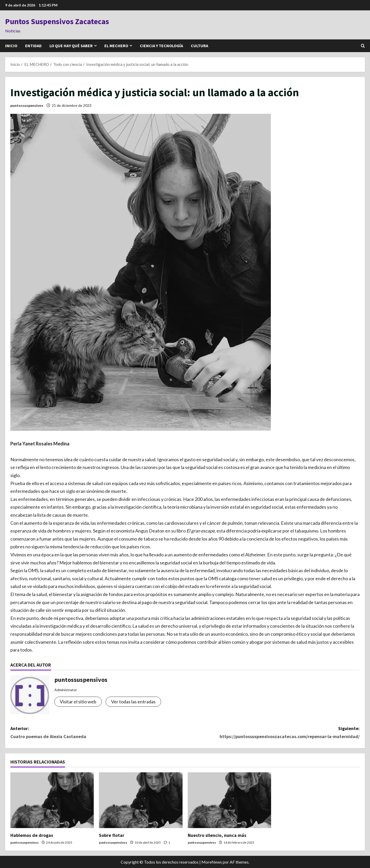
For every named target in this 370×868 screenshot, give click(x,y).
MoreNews (212, 862)
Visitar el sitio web (78, 702)
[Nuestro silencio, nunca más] (229, 800)
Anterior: (98, 733)
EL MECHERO (116, 46)
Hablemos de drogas (32, 835)
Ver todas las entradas (133, 702)
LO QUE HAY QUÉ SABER (71, 46)
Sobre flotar (112, 835)
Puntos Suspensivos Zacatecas (57, 21)
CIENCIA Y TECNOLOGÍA (161, 46)
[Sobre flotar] (141, 800)
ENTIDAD (33, 46)
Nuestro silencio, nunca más (217, 835)
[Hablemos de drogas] (52, 800)
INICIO (11, 46)
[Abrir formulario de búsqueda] (363, 46)
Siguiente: (273, 733)
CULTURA (199, 46)
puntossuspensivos (27, 105)
